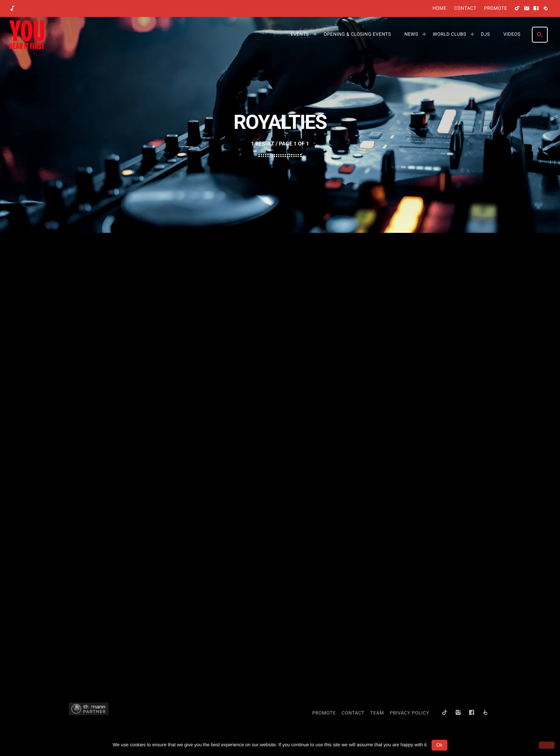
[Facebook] (536, 9)
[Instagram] (527, 9)
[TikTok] (517, 9)
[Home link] (27, 35)
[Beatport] (546, 9)
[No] (547, 745)
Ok (439, 745)
